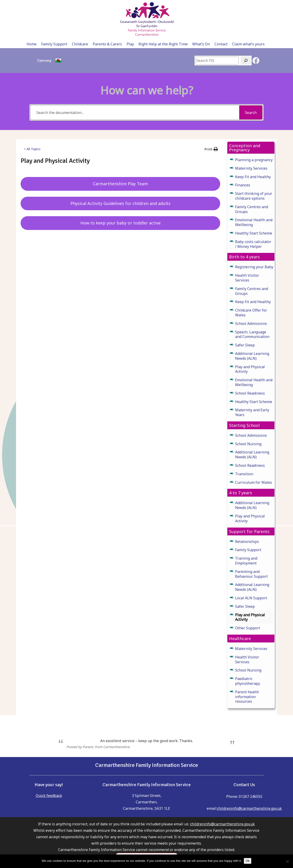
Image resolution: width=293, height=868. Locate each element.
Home (45, 5)
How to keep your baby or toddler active (121, 185)
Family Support (68, 5)
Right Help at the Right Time (177, 5)
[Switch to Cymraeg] (44, 22)
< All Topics (32, 111)
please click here (146, 847)
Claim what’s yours (262, 5)
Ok (248, 861)
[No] (287, 861)
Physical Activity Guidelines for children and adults (121, 165)
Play (144, 5)
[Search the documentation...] (135, 74)
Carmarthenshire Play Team (120, 146)
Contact (235, 5)
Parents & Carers (121, 5)
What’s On (215, 5)
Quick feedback (49, 757)
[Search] (246, 22)
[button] (211, 111)
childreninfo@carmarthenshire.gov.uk (249, 770)
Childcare (94, 5)
